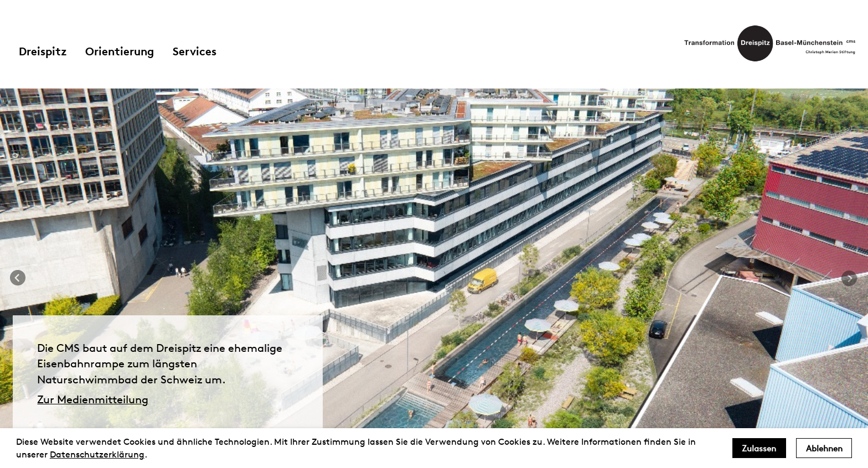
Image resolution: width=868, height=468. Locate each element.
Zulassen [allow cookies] (759, 448)
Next (850, 278)
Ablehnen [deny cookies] (824, 448)
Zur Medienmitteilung (93, 399)
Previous (18, 278)
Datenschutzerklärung (97, 454)
